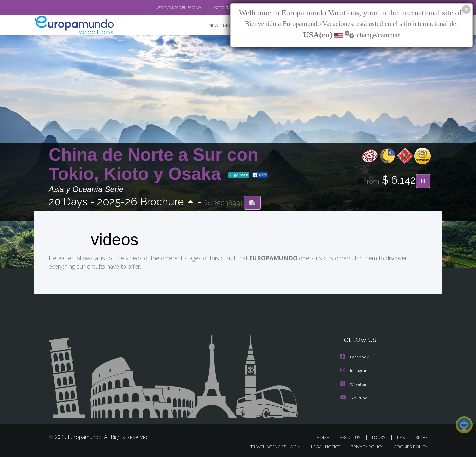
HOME (323, 436)
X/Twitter (354, 384)
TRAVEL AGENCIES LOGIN (275, 446)
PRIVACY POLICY (367, 446)
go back (239, 176)
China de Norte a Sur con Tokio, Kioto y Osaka (153, 164)
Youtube (354, 397)
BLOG (421, 436)
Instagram (355, 370)
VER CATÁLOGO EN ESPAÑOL (180, 8)
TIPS (401, 436)
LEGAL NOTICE (326, 446)
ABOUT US (350, 436)
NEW (214, 25)
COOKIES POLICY (411, 446)
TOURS (378, 436)
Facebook (355, 357)
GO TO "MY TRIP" (228, 8)
